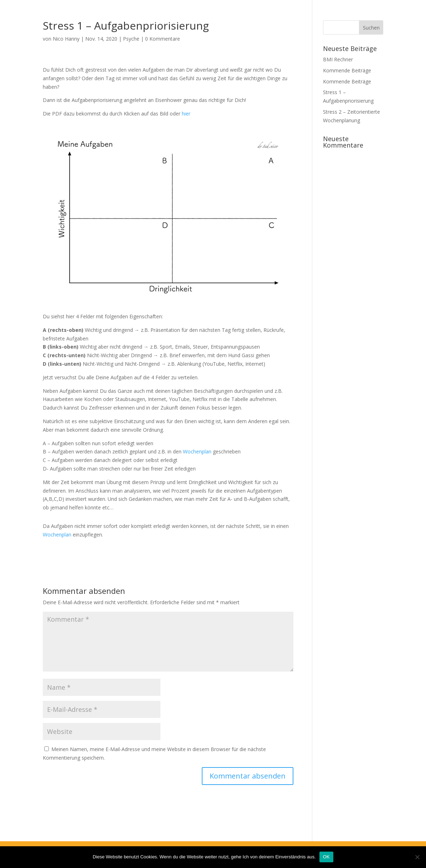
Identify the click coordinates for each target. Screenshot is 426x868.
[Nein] (417, 857)
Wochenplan (197, 451)
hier (186, 114)
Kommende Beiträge (347, 70)
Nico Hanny (66, 39)
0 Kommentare (163, 39)
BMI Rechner (338, 59)
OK (326, 857)
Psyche (131, 39)
